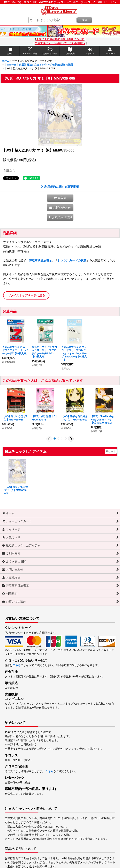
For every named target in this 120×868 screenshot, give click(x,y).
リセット (111, 451)
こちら (17, 665)
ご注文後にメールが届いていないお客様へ (60, 43)
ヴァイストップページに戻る (26, 295)
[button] (50, 51)
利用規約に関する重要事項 (60, 187)
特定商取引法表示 (40, 260)
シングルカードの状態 (72, 260)
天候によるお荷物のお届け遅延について (60, 39)
